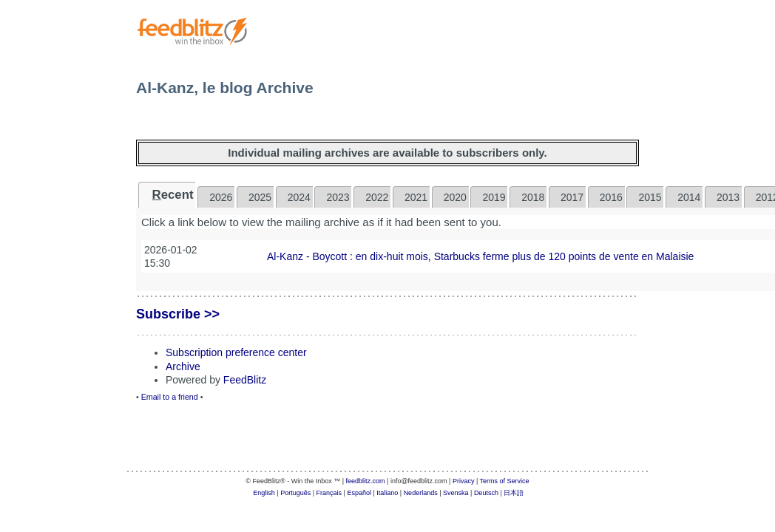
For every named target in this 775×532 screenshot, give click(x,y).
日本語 (514, 493)
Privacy (464, 481)
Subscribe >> (178, 314)
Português (295, 493)
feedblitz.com (366, 481)
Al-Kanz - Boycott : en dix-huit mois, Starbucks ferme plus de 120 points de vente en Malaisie (480, 256)
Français (329, 493)
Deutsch (486, 493)
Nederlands (421, 493)
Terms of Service (505, 481)
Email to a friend (170, 397)
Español (359, 493)
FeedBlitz (245, 380)
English (264, 493)
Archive (183, 366)
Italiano (387, 493)
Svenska (456, 493)
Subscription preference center (236, 352)
